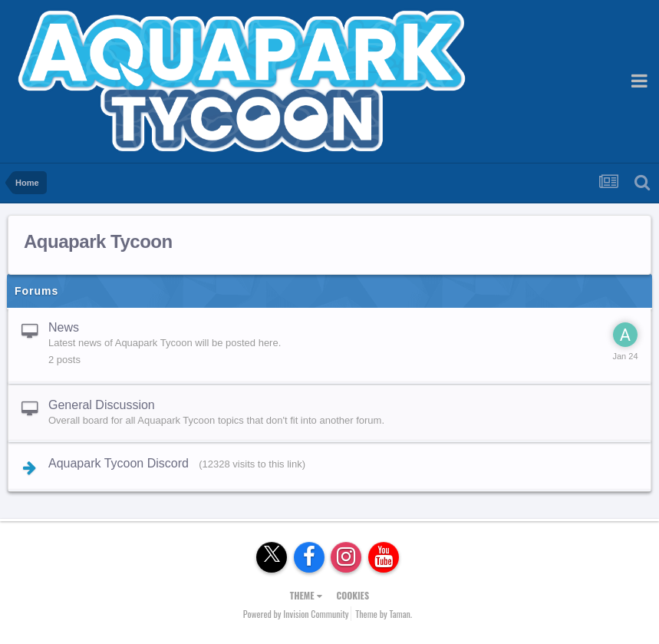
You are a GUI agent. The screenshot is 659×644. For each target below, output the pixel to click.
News (64, 327)
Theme (306, 595)
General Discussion (102, 405)
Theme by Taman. (384, 614)
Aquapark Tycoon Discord (119, 463)
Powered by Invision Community (296, 614)
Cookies (353, 595)
